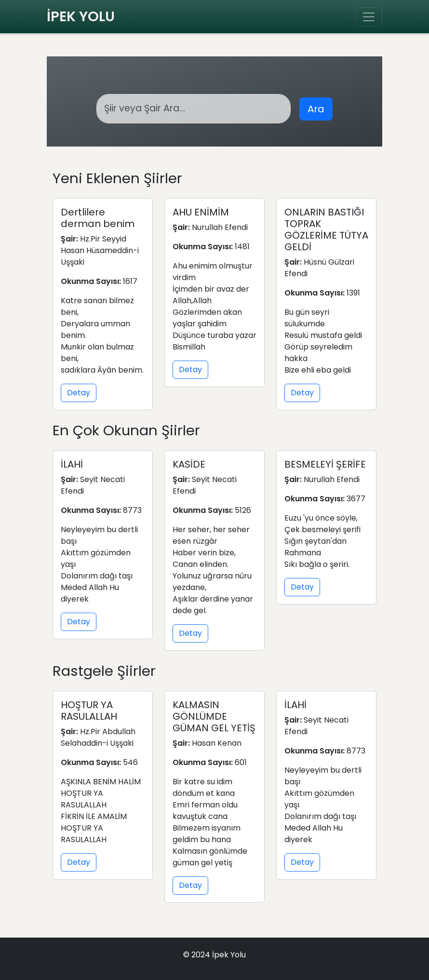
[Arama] (194, 109)
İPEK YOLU (81, 16)
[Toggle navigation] (369, 17)
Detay (79, 393)
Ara (316, 109)
